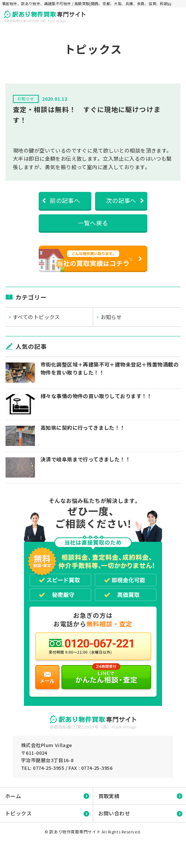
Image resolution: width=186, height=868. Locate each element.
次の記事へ (121, 200)
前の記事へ (65, 200)
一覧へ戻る (93, 223)
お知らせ (111, 317)
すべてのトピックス (36, 317)
